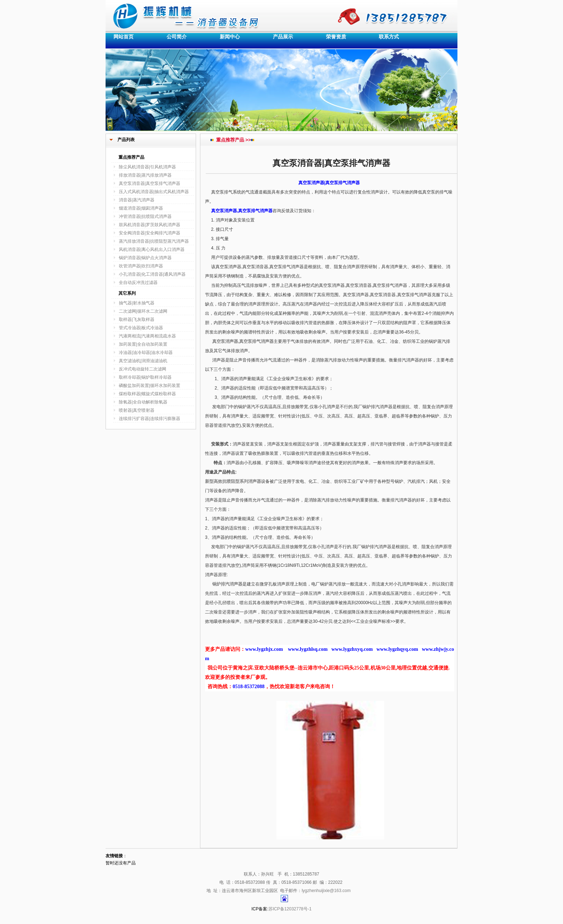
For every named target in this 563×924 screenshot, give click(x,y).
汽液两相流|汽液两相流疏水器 (147, 336)
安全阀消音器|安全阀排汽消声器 (150, 233)
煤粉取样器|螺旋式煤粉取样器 (147, 394)
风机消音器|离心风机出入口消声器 (152, 249)
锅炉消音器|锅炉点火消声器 (145, 258)
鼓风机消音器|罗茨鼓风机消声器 (150, 225)
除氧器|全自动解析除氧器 (143, 402)
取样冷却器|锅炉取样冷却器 (145, 377)
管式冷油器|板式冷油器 (141, 328)
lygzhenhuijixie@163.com (326, 891)
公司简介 (177, 37)
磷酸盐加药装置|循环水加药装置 (150, 386)
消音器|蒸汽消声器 (137, 200)
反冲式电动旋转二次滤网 (143, 369)
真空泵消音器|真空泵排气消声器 (150, 183)
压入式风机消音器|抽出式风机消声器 (154, 192)
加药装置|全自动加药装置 (143, 344)
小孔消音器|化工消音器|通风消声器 (152, 274)
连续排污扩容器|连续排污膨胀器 (150, 419)
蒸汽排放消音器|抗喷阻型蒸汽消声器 (154, 241)
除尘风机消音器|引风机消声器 (147, 167)
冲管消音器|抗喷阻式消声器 (145, 216)
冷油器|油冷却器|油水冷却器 (146, 353)
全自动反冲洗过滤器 (138, 283)
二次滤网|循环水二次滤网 (143, 311)
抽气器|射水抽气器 (137, 303)
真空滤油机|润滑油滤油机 (143, 361)
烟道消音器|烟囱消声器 (141, 208)
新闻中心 (230, 37)
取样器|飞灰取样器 (137, 319)
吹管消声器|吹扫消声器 (141, 266)
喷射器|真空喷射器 (137, 410)
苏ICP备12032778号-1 (290, 909)
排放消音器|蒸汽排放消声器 (145, 175)
